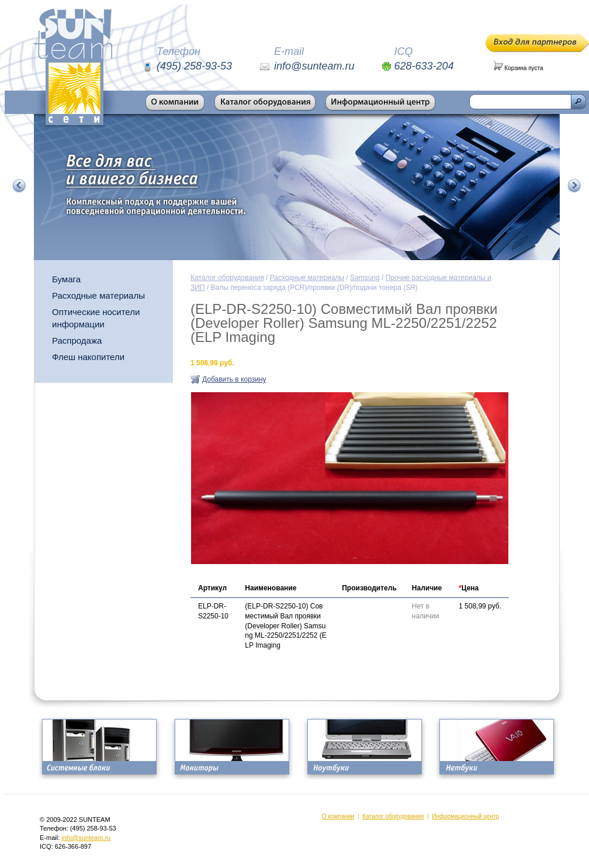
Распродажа (77, 340)
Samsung (365, 278)
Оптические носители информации (96, 318)
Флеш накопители (88, 357)
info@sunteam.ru (86, 838)
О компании (338, 816)
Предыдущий (19, 186)
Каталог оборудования (227, 278)
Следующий (574, 186)
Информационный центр (465, 816)
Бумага (66, 279)
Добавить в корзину (234, 379)
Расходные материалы (98, 295)
